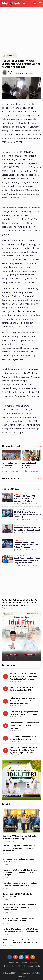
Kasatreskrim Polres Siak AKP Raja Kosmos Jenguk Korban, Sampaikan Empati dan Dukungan (20, 872)
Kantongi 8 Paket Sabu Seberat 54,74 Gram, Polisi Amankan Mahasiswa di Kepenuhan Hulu (21, 930)
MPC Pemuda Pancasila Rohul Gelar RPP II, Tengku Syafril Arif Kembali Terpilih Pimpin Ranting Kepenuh (20, 907)
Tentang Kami (13, 963)
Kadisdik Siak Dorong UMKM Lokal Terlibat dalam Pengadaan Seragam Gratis (20, 884)
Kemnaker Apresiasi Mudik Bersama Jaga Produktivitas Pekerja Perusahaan (26, 545)
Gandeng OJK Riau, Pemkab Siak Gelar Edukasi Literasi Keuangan (20, 837)
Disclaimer (29, 966)
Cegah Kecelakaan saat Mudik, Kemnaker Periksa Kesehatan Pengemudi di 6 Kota (27, 560)
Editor (10, 71)
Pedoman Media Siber (13, 966)
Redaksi (24, 963)
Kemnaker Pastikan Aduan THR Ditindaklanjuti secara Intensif (27, 529)
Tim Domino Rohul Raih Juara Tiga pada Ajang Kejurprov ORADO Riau (19, 919)
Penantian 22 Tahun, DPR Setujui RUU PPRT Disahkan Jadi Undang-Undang (26, 499)
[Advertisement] (21, 31)
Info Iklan (33, 963)
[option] (12, 462)
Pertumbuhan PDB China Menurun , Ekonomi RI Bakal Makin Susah (30, 467)
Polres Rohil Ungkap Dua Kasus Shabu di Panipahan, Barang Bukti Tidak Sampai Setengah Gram (19, 848)
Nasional (10, 56)
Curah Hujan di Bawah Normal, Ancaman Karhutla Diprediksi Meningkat (11, 467)
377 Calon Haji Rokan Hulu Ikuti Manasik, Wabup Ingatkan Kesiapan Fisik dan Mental (20, 941)
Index (37, 447)
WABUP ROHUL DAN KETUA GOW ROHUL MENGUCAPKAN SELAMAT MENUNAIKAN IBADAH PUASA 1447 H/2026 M (19, 603)
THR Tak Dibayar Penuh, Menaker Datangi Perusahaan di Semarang (28, 514)
